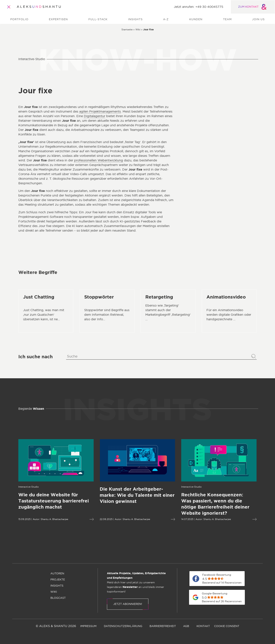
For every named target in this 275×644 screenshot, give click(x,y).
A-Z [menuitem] (166, 19)
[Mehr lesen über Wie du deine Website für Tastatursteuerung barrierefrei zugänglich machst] (42, 501)
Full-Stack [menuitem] (98, 19)
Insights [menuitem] (135, 19)
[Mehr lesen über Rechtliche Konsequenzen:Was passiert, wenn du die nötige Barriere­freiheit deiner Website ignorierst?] (205, 504)
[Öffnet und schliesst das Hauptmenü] (9, 7)
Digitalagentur (95, 116)
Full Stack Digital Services (221, 126)
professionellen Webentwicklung (99, 160)
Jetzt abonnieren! (128, 604)
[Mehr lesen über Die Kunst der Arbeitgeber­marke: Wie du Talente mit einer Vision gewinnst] (123, 495)
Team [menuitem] (227, 19)
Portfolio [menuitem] (19, 19)
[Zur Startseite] (39, 7)
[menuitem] (117, 555)
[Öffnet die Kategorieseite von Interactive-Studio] (14, 487)
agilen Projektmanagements (100, 112)
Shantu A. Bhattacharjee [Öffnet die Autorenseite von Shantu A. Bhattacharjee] (40, 519)
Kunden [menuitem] (196, 19)
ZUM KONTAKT (253, 7)
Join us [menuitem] (258, 19)
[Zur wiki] (138, 29)
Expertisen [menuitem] (58, 19)
